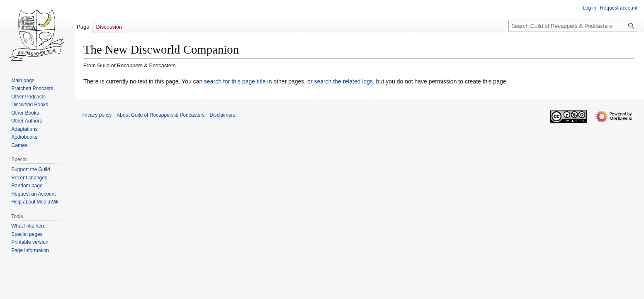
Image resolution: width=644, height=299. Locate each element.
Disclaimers (222, 115)
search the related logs (343, 81)
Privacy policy (96, 115)
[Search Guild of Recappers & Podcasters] (573, 26)
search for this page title (235, 81)
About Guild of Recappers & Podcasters (160, 115)
